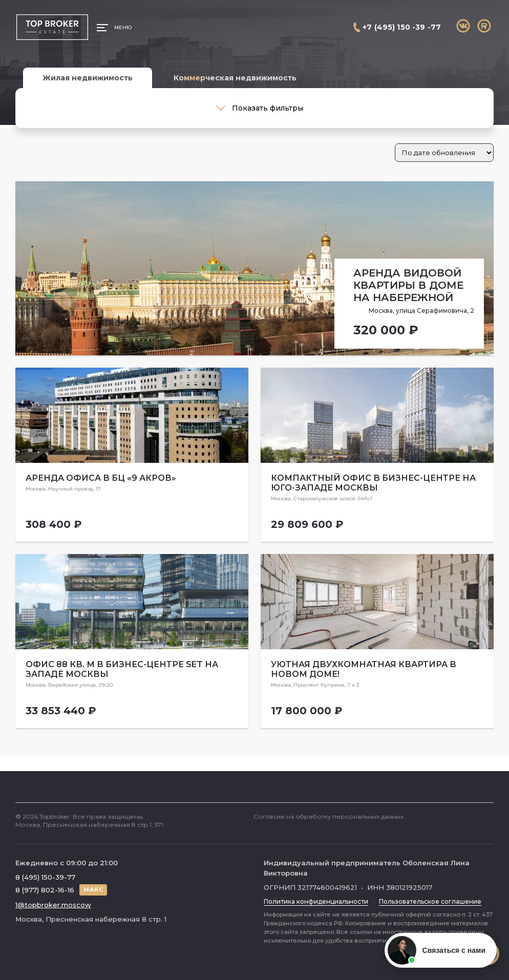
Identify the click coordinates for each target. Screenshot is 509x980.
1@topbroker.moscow (53, 905)
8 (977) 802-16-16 (45, 890)
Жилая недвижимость (88, 78)
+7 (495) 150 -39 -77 (402, 27)
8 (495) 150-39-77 (45, 877)
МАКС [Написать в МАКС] (93, 889)
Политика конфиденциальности (316, 901)
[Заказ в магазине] (444, 153)
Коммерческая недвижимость (235, 78)
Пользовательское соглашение (430, 901)
